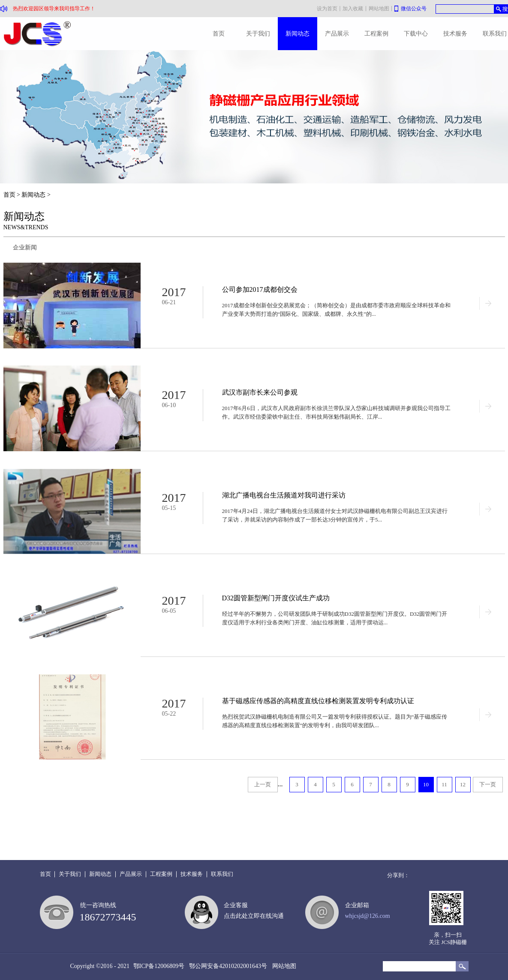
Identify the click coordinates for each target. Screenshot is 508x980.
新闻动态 (33, 195)
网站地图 (283, 966)
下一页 (488, 784)
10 (426, 784)
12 (463, 784)
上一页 (263, 784)
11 (444, 784)
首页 (219, 34)
